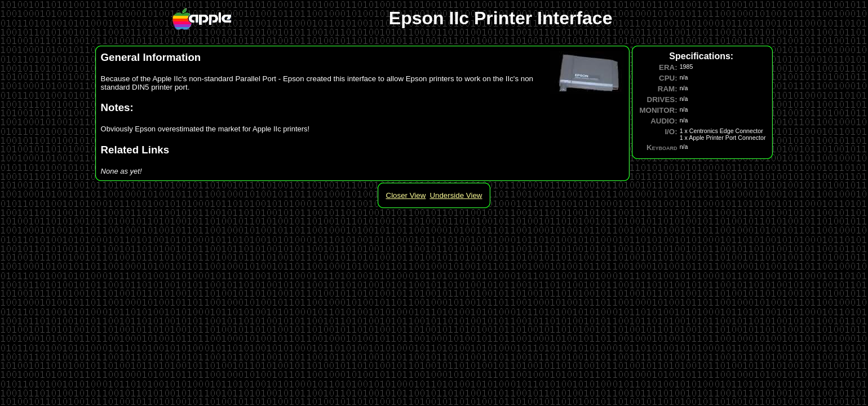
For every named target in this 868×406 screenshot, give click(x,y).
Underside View (456, 195)
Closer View (406, 195)
